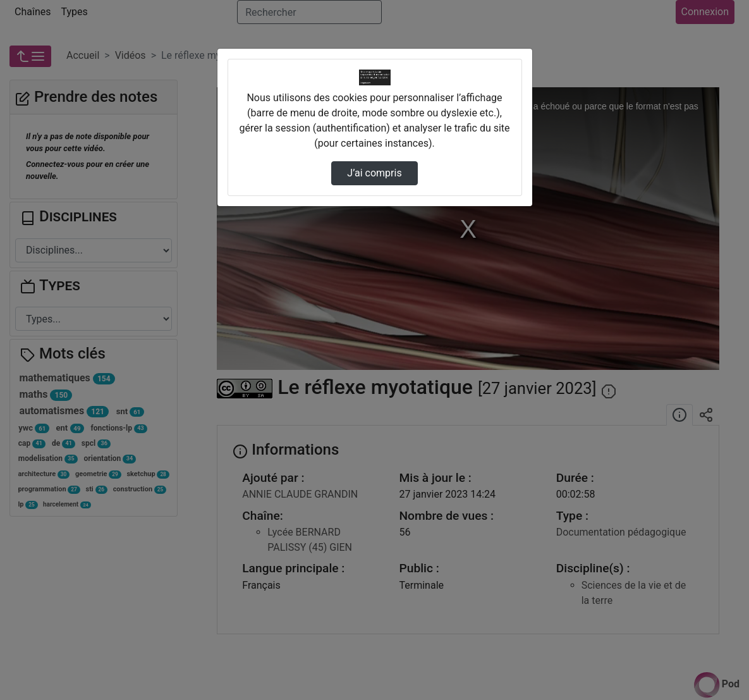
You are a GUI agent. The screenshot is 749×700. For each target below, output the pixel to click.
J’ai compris (374, 173)
